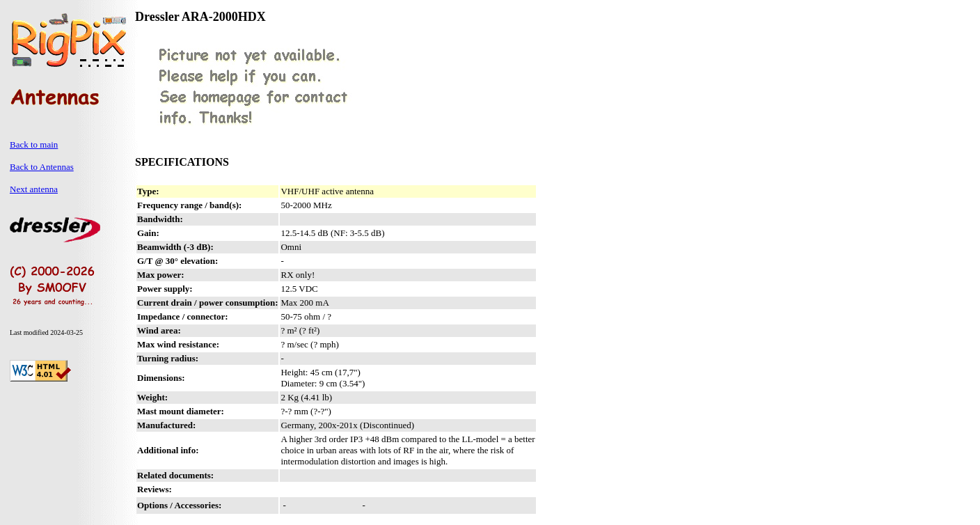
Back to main (34, 144)
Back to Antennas (42, 167)
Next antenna (34, 189)
